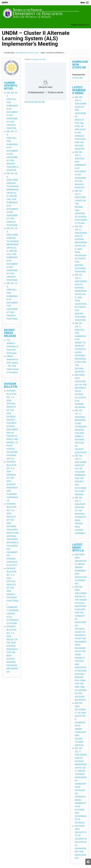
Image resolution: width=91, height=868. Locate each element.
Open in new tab (56, 92)
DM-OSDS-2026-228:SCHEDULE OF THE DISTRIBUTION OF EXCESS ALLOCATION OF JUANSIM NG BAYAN (81, 391)
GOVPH (5, 3)
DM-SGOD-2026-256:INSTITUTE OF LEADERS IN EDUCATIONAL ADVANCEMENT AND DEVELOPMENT (81, 842)
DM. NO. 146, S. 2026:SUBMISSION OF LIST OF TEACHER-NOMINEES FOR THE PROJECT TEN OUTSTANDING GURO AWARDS (80, 475)
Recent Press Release (10, 333)
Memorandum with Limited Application (30, 53)
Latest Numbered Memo (79, 90)
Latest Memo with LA (78, 548)
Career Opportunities (11, 86)
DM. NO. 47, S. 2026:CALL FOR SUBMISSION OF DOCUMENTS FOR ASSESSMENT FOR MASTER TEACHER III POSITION (12, 151)
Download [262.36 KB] (35, 102)
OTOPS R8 (77, 78)
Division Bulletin (11, 385)
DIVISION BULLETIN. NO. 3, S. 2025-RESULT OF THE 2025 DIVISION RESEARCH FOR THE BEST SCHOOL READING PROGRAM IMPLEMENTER (12, 649)
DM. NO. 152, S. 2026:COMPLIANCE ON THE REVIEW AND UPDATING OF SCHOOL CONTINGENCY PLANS (81, 207)
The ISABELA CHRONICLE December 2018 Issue (12, 346)
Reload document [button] (36, 92)
